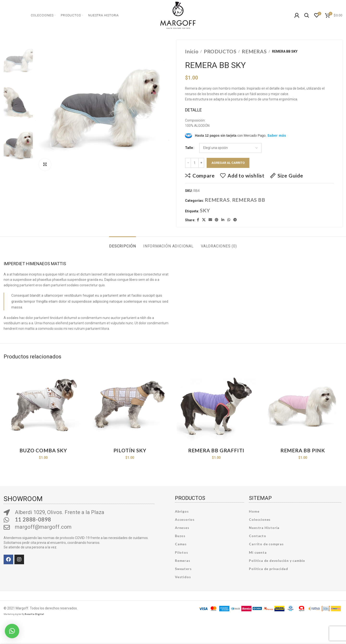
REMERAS (254, 51)
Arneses (182, 528)
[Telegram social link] (235, 220)
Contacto (257, 536)
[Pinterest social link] (217, 220)
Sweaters (183, 569)
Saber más (277, 135)
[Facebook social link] (198, 220)
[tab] (123, 244)
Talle (189, 148)
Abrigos (182, 511)
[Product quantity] (195, 163)
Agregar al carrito (228, 163)
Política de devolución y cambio (277, 561)
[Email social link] (210, 220)
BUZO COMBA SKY (43, 450)
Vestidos (183, 577)
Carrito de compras (266, 544)
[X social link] (204, 220)
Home (254, 511)
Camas (181, 544)
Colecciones (260, 519)
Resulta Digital (34, 614)
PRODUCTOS (220, 51)
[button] (12, 631)
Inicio (192, 51)
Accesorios (185, 519)
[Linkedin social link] (223, 220)
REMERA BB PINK (303, 450)
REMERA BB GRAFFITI (216, 450)
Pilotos (182, 552)
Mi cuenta (258, 552)
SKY (205, 210)
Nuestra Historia (264, 528)
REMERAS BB (249, 200)
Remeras (183, 561)
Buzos (180, 536)
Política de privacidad (269, 569)
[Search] (307, 15)
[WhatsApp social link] (229, 220)
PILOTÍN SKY (130, 450)
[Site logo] (178, 15)
